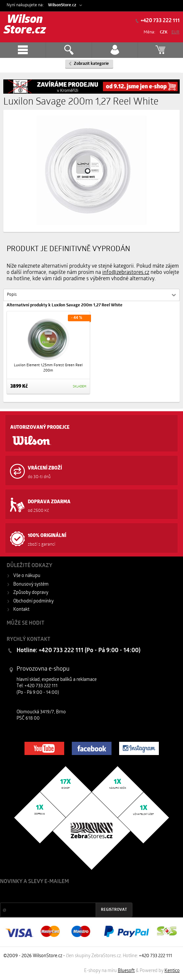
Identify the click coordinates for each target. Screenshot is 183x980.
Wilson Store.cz (25, 25)
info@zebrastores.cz (126, 273)
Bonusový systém (31, 584)
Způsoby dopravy (31, 593)
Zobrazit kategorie (91, 64)
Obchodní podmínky (33, 601)
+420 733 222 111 (160, 21)
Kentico (172, 971)
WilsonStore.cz (62, 5)
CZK (164, 32)
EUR (175, 32)
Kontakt (21, 610)
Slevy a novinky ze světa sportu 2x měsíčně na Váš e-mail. (57, 894)
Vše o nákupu (27, 576)
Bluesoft (126, 971)
